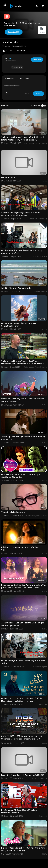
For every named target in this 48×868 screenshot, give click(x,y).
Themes (42, 30)
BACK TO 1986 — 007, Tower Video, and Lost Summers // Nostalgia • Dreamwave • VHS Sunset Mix (22, 739)
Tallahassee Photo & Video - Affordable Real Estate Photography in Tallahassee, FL (22, 139)
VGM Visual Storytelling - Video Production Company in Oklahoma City (21, 214)
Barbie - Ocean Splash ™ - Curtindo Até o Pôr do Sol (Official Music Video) (24, 849)
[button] (43, 6)
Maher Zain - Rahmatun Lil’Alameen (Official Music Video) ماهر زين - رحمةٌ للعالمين (22, 700)
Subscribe (37, 59)
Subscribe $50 (14, 32)
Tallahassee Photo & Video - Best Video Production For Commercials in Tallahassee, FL (23, 362)
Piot (8, 58)
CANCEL (27, 94)
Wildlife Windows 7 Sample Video (17, 288)
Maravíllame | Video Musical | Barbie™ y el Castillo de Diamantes (21, 476)
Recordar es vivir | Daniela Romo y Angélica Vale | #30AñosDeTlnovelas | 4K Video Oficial (24, 586)
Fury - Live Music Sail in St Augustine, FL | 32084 (23, 775)
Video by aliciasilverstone (13, 512)
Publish (38, 94)
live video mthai (9, 177)
